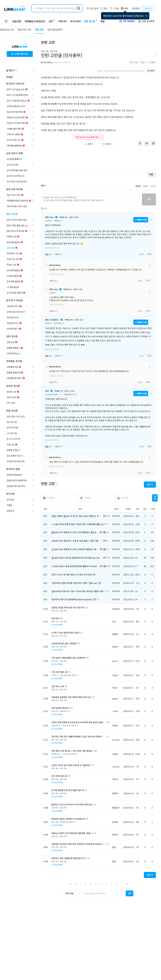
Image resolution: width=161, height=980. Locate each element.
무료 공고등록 (146, 21)
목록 (151, 174)
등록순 (146, 186)
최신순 (153, 186)
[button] (70, 884)
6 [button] (101, 884)
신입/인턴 (17, 21)
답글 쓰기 (59, 254)
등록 (149, 199)
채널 (101, 21)
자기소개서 (74, 21)
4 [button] (91, 884)
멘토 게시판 (88, 21)
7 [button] (106, 884)
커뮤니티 (61, 21)
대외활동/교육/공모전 (35, 21)
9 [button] (116, 884)
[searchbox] (104, 893)
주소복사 (151, 71)
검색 (155, 498)
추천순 (138, 186)
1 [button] (75, 884)
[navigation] (20, 77)
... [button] (121, 884)
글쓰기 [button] (150, 484)
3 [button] (86, 884)
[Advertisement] (99, 157)
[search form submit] (79, 8)
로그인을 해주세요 (20, 54)
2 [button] (80, 884)
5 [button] (96, 884)
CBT (51, 20)
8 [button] (111, 884)
